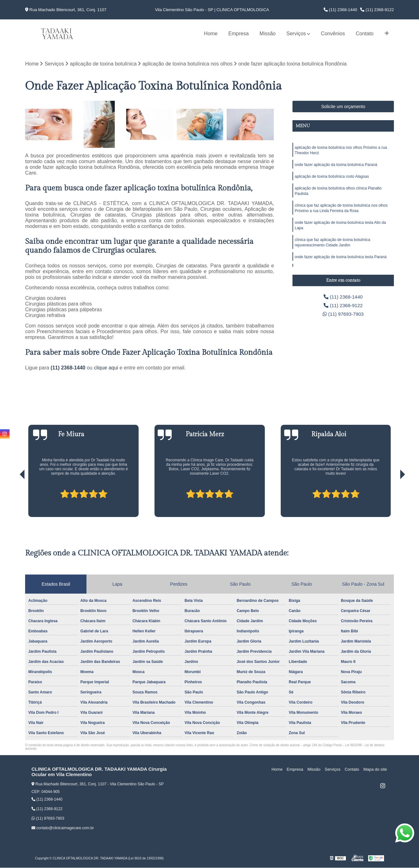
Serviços (296, 34)
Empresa (238, 34)
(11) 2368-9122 (377, 10)
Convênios (333, 34)
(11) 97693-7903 (343, 315)
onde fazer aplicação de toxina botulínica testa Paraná (341, 261)
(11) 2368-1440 (340, 10)
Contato (365, 34)
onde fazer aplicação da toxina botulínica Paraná (336, 166)
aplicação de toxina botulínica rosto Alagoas (332, 178)
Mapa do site (375, 770)
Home (211, 34)
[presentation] (13, 499)
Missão (268, 34)
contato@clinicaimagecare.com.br (63, 828)
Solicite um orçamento (343, 107)
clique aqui (106, 368)
